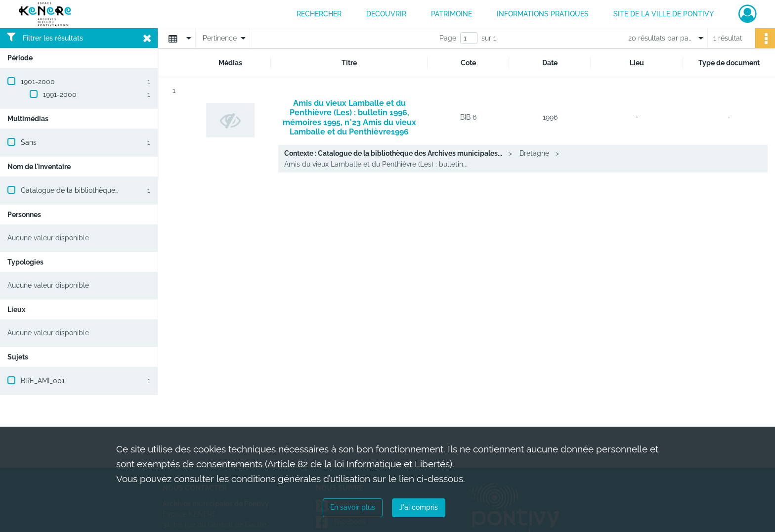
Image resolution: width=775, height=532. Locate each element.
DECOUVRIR (386, 14)
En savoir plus (353, 507)
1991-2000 (60, 94)
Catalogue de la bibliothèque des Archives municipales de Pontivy (128, 190)
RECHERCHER (319, 14)
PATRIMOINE (452, 14)
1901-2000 (38, 82)
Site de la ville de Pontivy (664, 14)
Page (448, 38)
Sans (29, 142)
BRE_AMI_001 (43, 381)
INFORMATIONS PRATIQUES (543, 14)
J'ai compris (419, 507)
